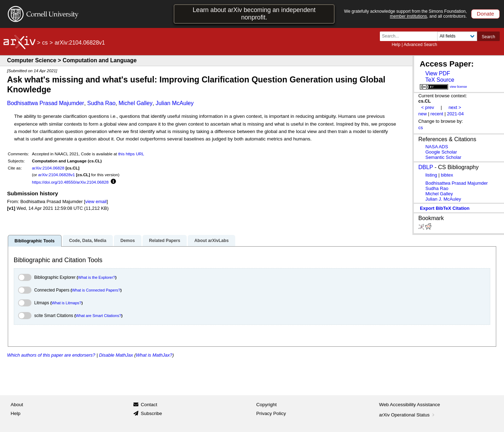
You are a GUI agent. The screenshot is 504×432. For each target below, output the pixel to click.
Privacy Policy (271, 413)
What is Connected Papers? (96, 290)
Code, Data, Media (88, 241)
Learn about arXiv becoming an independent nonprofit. (254, 14)
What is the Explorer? (97, 277)
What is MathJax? (154, 355)
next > (455, 107)
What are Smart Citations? (99, 316)
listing (431, 175)
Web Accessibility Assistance (410, 405)
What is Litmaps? (66, 303)
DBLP (426, 167)
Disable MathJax (116, 355)
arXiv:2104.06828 (48, 168)
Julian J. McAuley (443, 199)
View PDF (438, 73)
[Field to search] (457, 36)
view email (96, 201)
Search (488, 37)
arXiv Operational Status (408, 415)
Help (396, 45)
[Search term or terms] (411, 36)
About (17, 405)
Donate (485, 14)
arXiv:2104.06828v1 (57, 175)
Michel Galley (135, 103)
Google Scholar (441, 152)
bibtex (447, 175)
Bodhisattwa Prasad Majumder (46, 103)
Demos (128, 241)
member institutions (408, 16)
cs (45, 43)
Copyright (267, 405)
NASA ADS (437, 147)
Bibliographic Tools (34, 241)
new (423, 114)
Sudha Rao (102, 103)
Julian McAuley (175, 103)
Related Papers (164, 241)
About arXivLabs (211, 241)
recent (437, 114)
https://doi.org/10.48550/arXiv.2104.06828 (70, 182)
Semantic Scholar (444, 157)
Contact (149, 405)
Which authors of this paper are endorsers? (51, 355)
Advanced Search (420, 45)
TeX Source (440, 80)
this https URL (131, 154)
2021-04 (456, 114)
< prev (428, 107)
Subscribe (151, 413)
